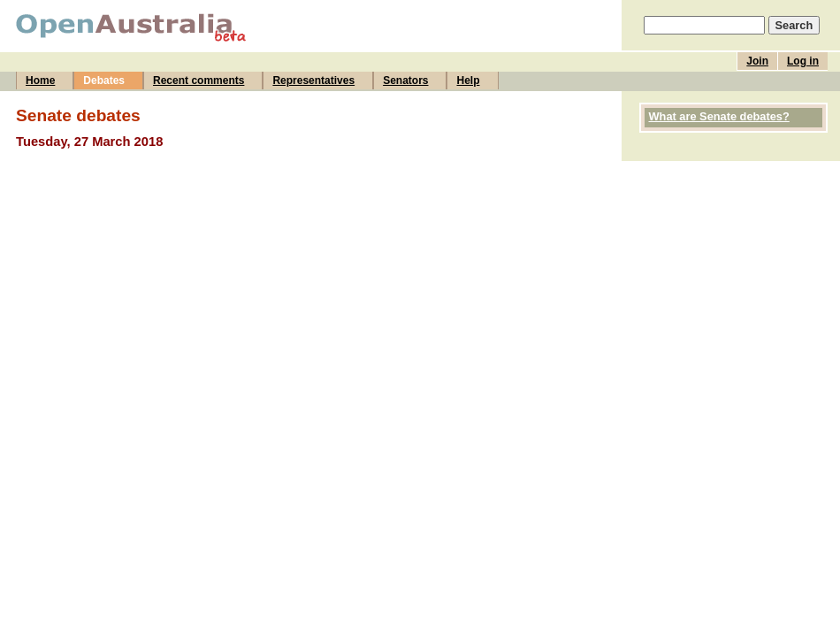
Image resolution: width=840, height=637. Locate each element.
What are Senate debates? (719, 116)
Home (40, 81)
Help (468, 81)
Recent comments (199, 81)
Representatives (313, 81)
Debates (104, 81)
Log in (803, 61)
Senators (405, 81)
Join (757, 61)
